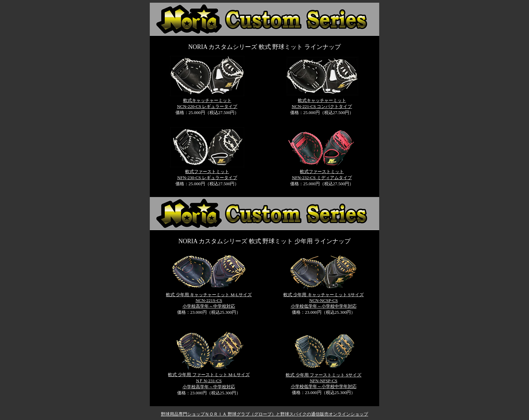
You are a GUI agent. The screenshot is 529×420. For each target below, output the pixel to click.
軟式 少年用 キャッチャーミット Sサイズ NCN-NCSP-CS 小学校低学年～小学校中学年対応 (324, 300)
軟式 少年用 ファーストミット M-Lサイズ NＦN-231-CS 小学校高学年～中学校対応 (209, 381)
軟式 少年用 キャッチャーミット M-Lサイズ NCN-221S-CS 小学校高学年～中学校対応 (209, 300)
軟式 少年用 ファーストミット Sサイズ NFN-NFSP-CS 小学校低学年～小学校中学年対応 (324, 381)
